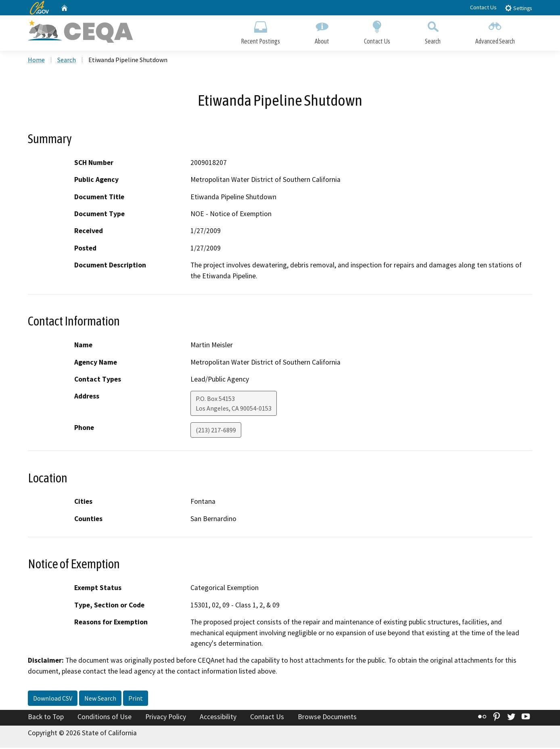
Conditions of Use (104, 718)
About (322, 31)
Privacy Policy (166, 718)
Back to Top (46, 718)
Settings (518, 8)
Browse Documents (327, 718)
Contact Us (483, 7)
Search (433, 31)
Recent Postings (260, 31)
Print (136, 699)
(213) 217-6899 (216, 431)
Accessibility (218, 718)
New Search (100, 699)
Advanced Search (495, 31)
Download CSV (53, 699)
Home (36, 61)
